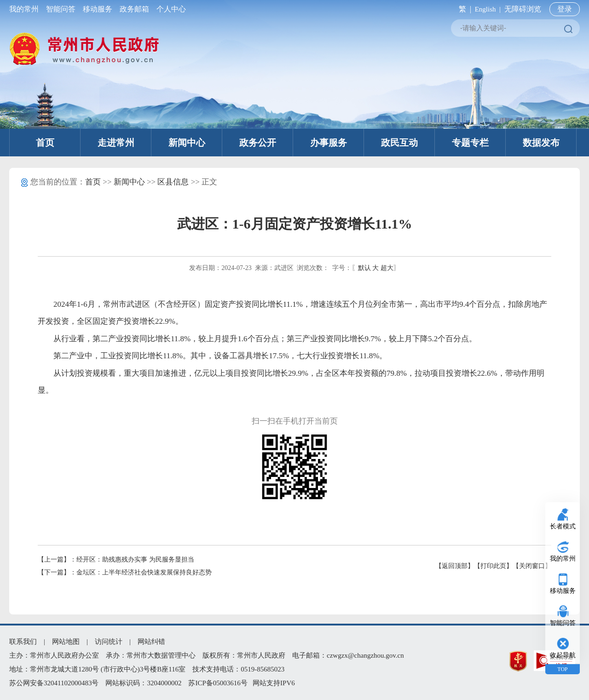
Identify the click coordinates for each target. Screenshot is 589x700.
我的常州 (26, 9)
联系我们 (23, 642)
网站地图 (66, 642)
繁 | (463, 9)
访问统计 (109, 642)
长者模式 (563, 526)
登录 (565, 9)
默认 (364, 268)
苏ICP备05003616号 (218, 683)
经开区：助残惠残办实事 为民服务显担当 (135, 559)
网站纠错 (151, 642)
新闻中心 (187, 143)
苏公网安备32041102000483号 (54, 683)
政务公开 (258, 143)
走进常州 (116, 143)
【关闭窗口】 (532, 566)
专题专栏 (470, 143)
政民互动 (399, 143)
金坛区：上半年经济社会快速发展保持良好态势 (144, 572)
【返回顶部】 (455, 566)
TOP (562, 669)
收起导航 (563, 655)
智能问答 (61, 9)
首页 (45, 143)
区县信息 (173, 182)
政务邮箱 (134, 9)
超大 (387, 268)
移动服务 (98, 9)
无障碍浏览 (523, 9)
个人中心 (169, 9)
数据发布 (541, 143)
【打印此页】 (493, 566)
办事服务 (329, 143)
